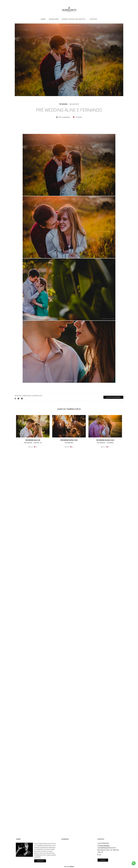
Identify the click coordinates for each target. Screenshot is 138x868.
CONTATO (93, 19)
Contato (103, 860)
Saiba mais (40, 861)
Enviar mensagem (104, 846)
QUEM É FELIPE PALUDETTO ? (74, 19)
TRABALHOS (54, 19)
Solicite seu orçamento (113, 778)
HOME (43, 19)
